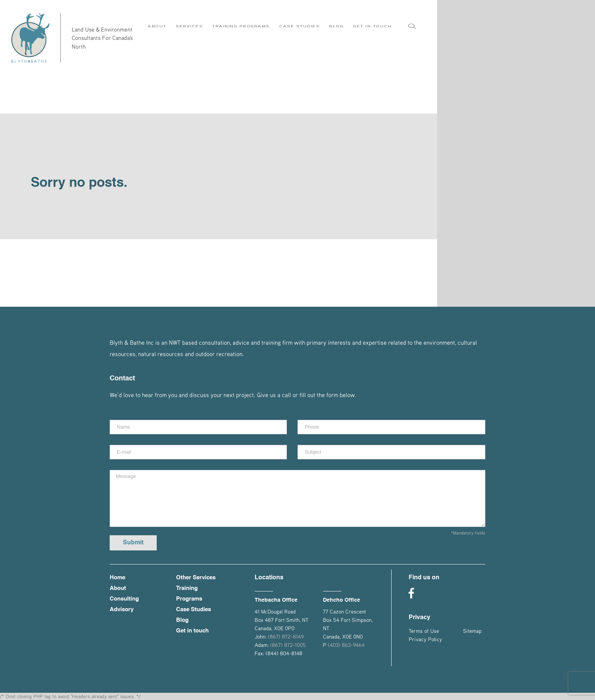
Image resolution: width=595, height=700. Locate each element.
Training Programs (189, 594)
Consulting (124, 599)
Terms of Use (424, 631)
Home (117, 578)
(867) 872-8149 (286, 636)
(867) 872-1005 (288, 645)
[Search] (412, 28)
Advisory (122, 609)
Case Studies (194, 609)
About (118, 588)
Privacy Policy (425, 639)
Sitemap (472, 631)
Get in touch (192, 631)
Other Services (196, 578)
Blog (182, 620)
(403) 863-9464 (346, 645)
